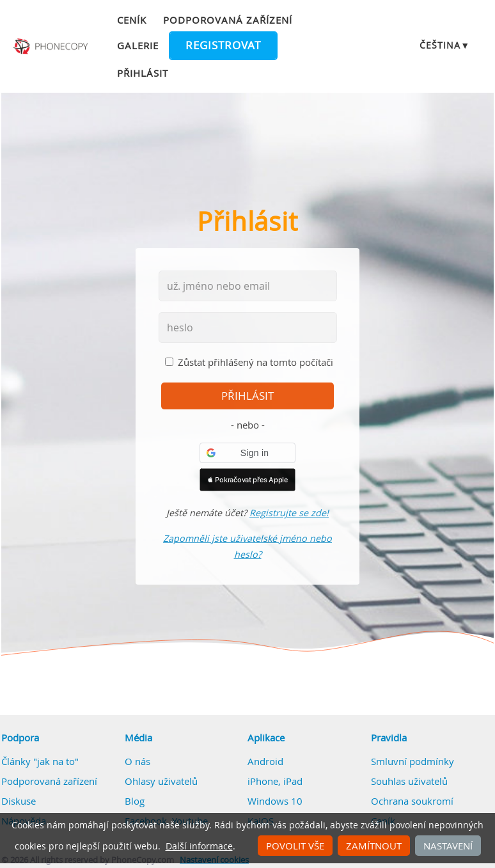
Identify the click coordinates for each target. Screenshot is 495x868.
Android (265, 761)
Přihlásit (143, 73)
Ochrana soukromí (412, 801)
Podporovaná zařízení (228, 20)
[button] (247, 453)
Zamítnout (374, 846)
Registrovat (223, 45)
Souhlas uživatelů (409, 781)
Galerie (138, 45)
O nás (137, 761)
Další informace (199, 846)
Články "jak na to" (40, 761)
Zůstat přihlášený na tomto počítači (255, 362)
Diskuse (19, 801)
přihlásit (247, 396)
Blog (135, 801)
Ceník (132, 20)
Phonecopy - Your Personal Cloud (51, 47)
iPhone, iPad (275, 781)
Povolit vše (295, 846)
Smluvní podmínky (412, 761)
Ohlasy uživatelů (161, 781)
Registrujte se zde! (289, 513)
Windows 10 (275, 801)
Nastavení (448, 846)
